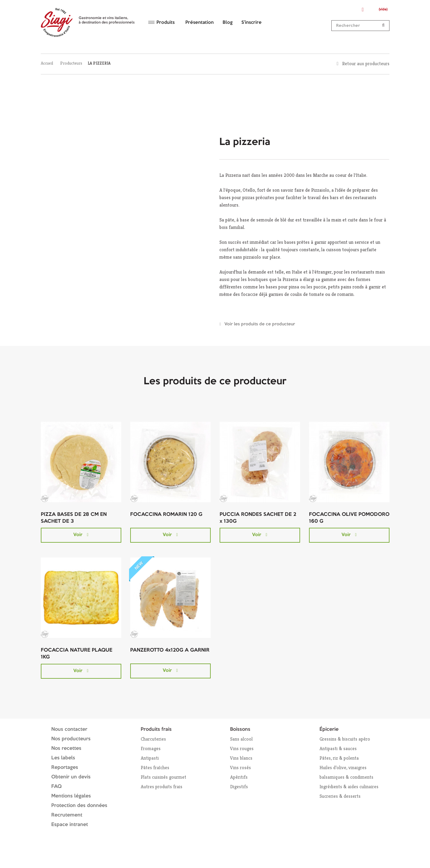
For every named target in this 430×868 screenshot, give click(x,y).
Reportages (65, 768)
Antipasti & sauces (338, 748)
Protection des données (79, 806)
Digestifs (239, 787)
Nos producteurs (71, 739)
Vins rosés (240, 768)
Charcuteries (153, 739)
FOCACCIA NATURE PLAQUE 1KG (77, 654)
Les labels (63, 758)
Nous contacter (69, 729)
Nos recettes (66, 748)
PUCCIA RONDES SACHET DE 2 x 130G (258, 518)
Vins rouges (242, 748)
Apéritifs (239, 777)
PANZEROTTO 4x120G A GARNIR (170, 650)
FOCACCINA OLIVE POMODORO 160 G (349, 518)
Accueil (47, 63)
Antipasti (150, 758)
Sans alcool (241, 739)
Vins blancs (241, 758)
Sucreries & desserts (340, 796)
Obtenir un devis (71, 777)
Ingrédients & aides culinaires (349, 787)
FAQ (56, 787)
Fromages (151, 748)
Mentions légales (71, 796)
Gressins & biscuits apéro (345, 739)
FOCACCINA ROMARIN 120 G (166, 515)
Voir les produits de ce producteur (260, 324)
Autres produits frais (162, 787)
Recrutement (67, 815)
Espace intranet (70, 825)
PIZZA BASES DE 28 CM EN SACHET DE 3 (74, 518)
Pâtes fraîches (155, 768)
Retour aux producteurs (366, 64)
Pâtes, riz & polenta (339, 758)
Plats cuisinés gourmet (163, 777)
